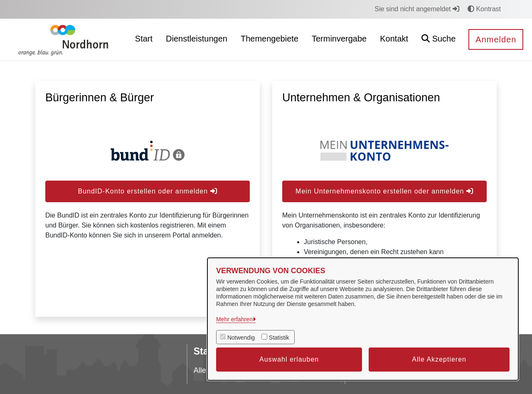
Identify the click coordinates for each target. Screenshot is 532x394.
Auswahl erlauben (289, 359)
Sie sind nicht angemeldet (417, 9)
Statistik (279, 338)
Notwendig (241, 338)
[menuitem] (144, 40)
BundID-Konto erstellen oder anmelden (147, 191)
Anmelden (496, 39)
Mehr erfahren (234, 319)
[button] (438, 40)
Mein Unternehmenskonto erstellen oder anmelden (384, 191)
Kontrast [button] (484, 9)
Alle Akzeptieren (439, 359)
